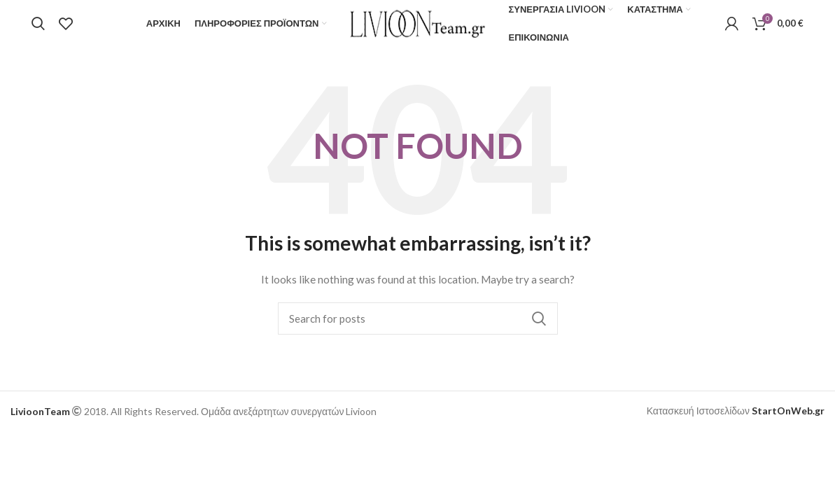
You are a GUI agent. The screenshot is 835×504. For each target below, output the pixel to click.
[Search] (38, 30)
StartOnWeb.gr (788, 423)
